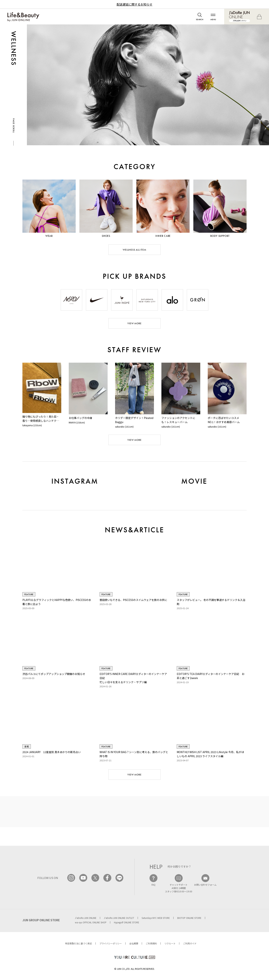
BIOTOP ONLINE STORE (189, 918)
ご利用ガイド (190, 943)
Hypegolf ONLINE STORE (127, 922)
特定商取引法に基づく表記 (78, 943)
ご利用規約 (151, 943)
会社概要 (134, 943)
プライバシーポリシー (111, 943)
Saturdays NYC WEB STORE (156, 918)
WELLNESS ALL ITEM (134, 250)
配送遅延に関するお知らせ (134, 4)
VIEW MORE (134, 323)
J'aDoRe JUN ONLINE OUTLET (119, 918)
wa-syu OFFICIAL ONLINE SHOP (91, 922)
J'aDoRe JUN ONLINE (86, 918)
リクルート (170, 943)
